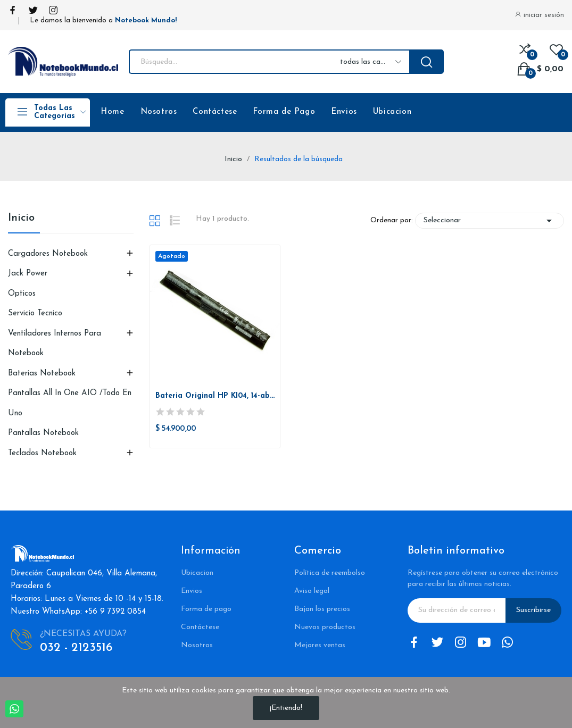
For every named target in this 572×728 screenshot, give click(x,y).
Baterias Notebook (42, 374)
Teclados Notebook (42, 453)
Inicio (21, 218)
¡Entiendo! (286, 708)
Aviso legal (312, 591)
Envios (344, 112)
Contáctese (215, 112)
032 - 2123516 (76, 648)
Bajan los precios (322, 609)
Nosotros (159, 112)
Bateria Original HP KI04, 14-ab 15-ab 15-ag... (215, 396)
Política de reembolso (330, 573)
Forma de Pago (284, 112)
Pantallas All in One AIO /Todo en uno (70, 403)
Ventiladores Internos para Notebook (55, 344)
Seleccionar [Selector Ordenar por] (490, 221)
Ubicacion (392, 112)
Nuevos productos (325, 627)
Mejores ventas (320, 645)
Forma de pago (206, 609)
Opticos (22, 294)
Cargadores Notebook (48, 254)
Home (112, 112)
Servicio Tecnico (35, 313)
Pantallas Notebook (43, 433)
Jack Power (28, 274)
